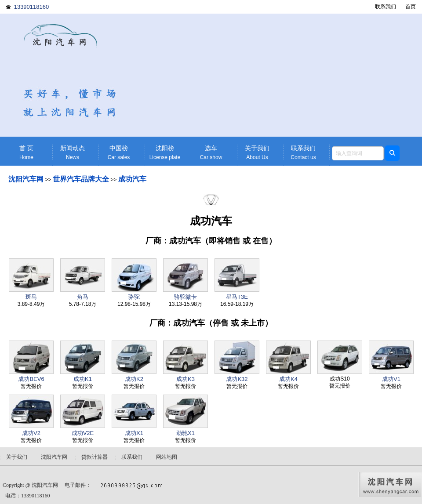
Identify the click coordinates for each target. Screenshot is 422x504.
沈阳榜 (165, 153)
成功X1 (134, 433)
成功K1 (83, 379)
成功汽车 (132, 179)
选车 (211, 153)
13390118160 (32, 7)
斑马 (31, 297)
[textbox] (358, 153)
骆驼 (134, 297)
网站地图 (167, 457)
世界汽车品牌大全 (81, 179)
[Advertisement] (279, 75)
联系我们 (386, 7)
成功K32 (237, 379)
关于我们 (257, 153)
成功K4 (288, 379)
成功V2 (31, 433)
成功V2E (83, 433)
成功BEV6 (31, 379)
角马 (83, 297)
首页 (411, 7)
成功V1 (391, 379)
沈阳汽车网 (26, 179)
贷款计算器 (95, 457)
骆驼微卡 (186, 297)
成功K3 (186, 379)
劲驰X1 (186, 433)
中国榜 (119, 153)
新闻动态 (73, 153)
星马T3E (237, 297)
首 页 (26, 153)
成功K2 (134, 379)
